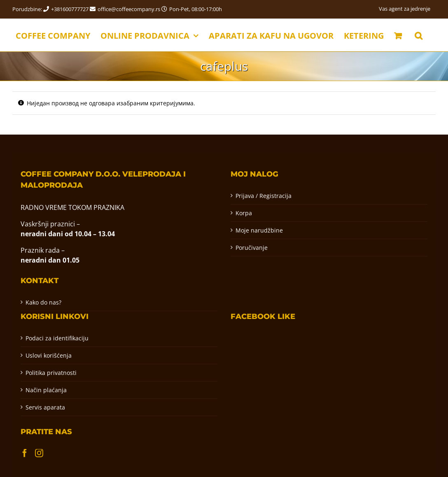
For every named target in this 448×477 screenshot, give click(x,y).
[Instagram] (39, 453)
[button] (419, 35)
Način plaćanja (46, 390)
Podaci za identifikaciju (57, 338)
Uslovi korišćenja (49, 355)
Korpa (244, 213)
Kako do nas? (43, 302)
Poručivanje (252, 248)
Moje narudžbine (259, 230)
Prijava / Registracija (264, 196)
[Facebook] (25, 453)
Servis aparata (45, 407)
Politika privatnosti (51, 373)
